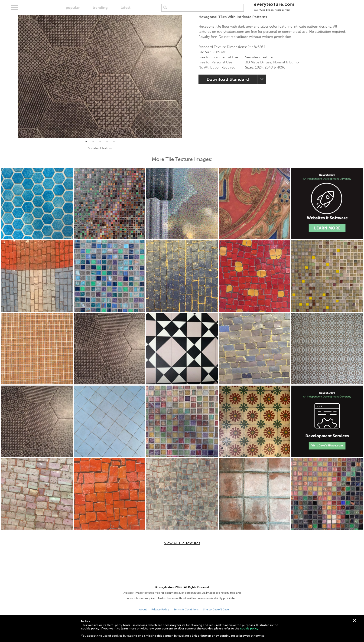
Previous (15, 77)
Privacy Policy (160, 609)
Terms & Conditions (186, 609)
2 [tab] (93, 142)
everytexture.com (274, 6)
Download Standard (228, 79)
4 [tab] (107, 142)
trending (100, 8)
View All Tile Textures (182, 543)
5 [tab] (114, 142)
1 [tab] (86, 142)
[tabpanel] (100, 77)
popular (73, 8)
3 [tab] (100, 142)
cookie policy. (250, 628)
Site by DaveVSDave (216, 609)
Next (185, 77)
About (143, 609)
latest (126, 8)
